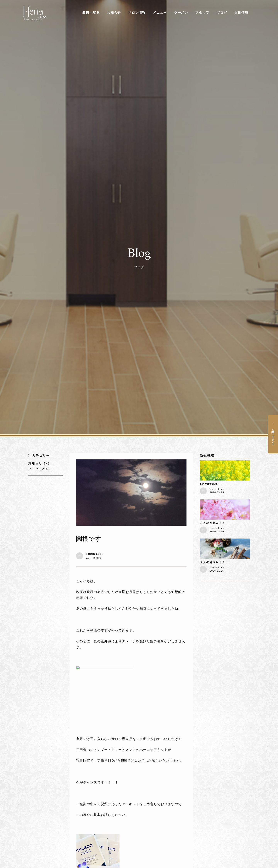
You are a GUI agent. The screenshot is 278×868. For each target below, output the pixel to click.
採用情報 (241, 13)
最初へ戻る (91, 13)
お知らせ (114, 13)
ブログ (222, 13)
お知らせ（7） (40, 463)
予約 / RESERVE (273, 437)
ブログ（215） (40, 469)
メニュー (160, 13)
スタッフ (202, 13)
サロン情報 (137, 13)
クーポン (181, 13)
